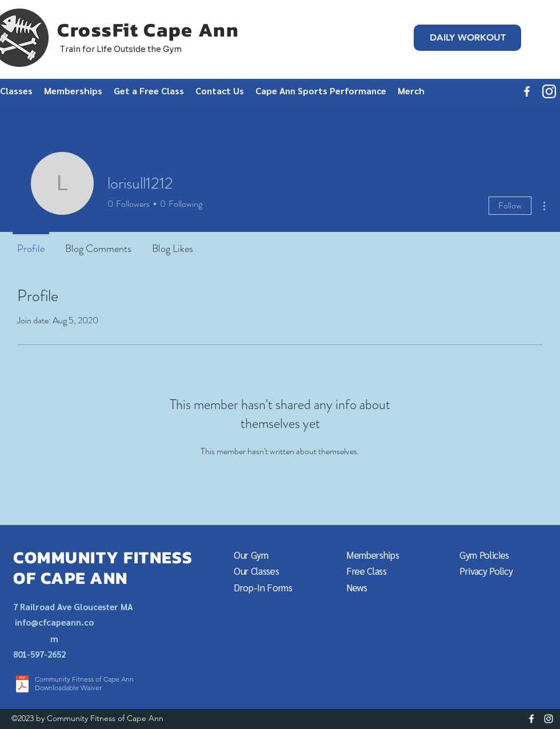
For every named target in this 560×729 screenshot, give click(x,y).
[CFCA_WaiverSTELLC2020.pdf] (22, 685)
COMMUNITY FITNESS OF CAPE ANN (103, 568)
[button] (149, 91)
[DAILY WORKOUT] (467, 38)
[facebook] (527, 91)
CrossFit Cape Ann (148, 30)
